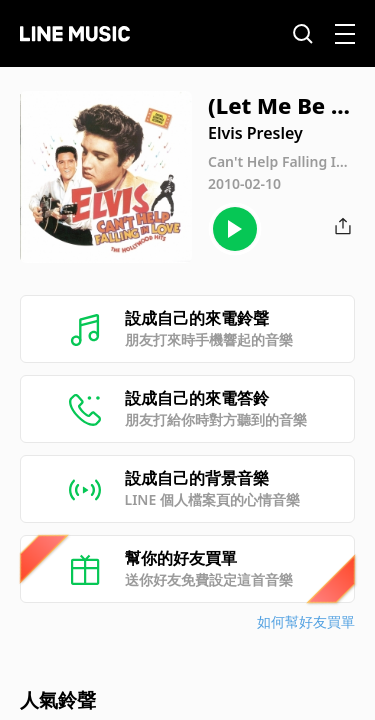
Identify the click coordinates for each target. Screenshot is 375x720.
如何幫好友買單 (306, 621)
